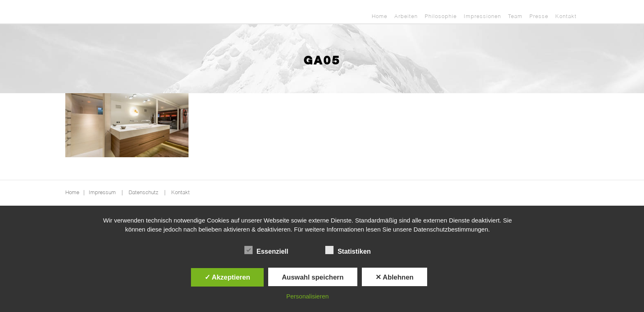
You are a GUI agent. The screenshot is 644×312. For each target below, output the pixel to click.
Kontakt (566, 17)
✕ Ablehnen (394, 277)
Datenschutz (144, 193)
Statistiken (348, 250)
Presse (539, 17)
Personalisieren (307, 296)
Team (515, 17)
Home (379, 17)
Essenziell (266, 250)
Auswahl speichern (313, 277)
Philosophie (441, 17)
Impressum (102, 193)
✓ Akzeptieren (228, 277)
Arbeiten (406, 17)
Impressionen (482, 17)
